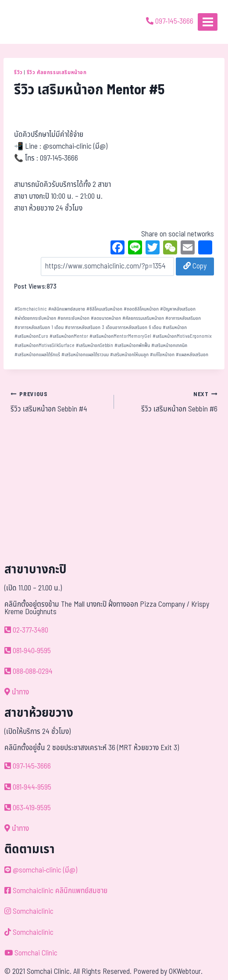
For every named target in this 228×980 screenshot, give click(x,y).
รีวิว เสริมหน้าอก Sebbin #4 (59, 402)
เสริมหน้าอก (175, 327)
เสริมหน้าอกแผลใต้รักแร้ (37, 355)
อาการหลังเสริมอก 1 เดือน (39, 327)
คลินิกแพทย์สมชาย (67, 309)
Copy (195, 266)
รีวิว (18, 72)
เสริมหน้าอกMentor (69, 336)
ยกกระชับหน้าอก (73, 318)
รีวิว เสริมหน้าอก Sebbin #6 (169, 402)
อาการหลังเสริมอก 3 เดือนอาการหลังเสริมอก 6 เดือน (113, 327)
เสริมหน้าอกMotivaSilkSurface (45, 345)
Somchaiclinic (31, 309)
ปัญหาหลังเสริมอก (178, 309)
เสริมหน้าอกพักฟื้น (132, 345)
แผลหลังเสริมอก (192, 355)
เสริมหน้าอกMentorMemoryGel (120, 336)
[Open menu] (208, 22)
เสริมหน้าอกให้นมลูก (129, 355)
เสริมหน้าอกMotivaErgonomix (182, 336)
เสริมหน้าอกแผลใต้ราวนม (85, 355)
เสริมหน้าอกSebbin (94, 345)
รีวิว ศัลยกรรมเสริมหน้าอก (57, 72)
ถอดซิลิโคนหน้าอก (141, 309)
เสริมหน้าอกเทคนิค (169, 345)
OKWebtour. (186, 972)
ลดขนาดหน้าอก (106, 318)
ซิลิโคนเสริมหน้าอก (104, 309)
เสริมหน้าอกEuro (31, 336)
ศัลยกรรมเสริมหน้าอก (143, 318)
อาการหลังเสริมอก (183, 318)
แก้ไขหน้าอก (162, 355)
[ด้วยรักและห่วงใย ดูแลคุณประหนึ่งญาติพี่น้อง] (32, 22)
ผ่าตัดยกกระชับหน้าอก (35, 318)
